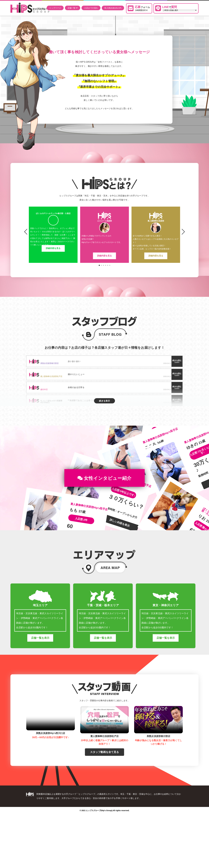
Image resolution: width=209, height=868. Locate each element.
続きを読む (177, 361)
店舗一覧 (73, 8)
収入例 (113, 8)
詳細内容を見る (53, 256)
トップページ (55, 8)
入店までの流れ (91, 8)
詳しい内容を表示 (120, 536)
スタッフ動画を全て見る (104, 765)
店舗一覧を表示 (40, 651)
